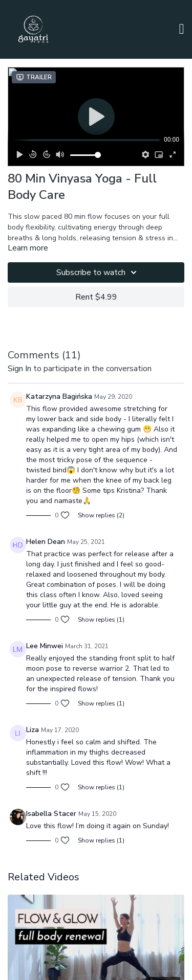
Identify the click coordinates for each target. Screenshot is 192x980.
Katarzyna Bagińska (59, 396)
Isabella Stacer (51, 814)
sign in (19, 369)
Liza (33, 730)
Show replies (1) (101, 620)
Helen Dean (46, 542)
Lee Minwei (45, 646)
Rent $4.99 (96, 297)
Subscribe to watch (98, 272)
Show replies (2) (101, 515)
